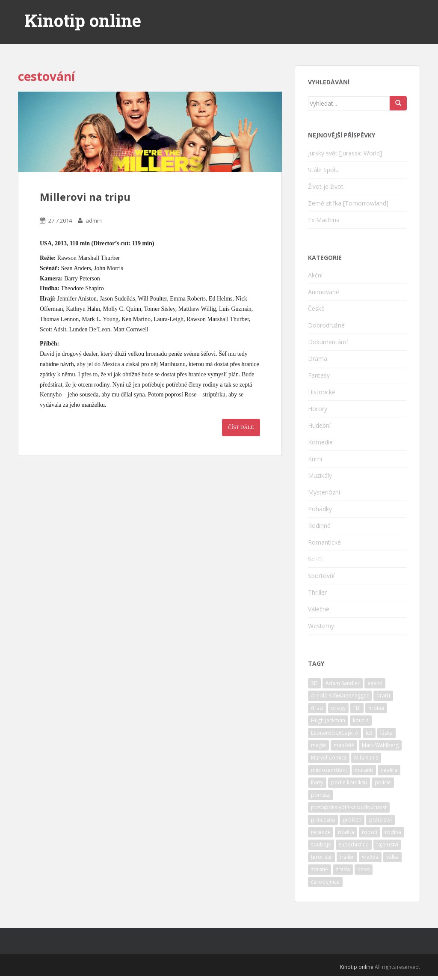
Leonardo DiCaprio (334, 733)
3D (314, 683)
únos (364, 869)
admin (94, 220)
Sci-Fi (315, 559)
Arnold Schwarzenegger (340, 696)
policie (383, 782)
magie (318, 745)
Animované (324, 292)
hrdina (376, 708)
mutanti (364, 770)
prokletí (352, 820)
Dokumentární (328, 342)
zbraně (320, 869)
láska (386, 733)
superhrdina (354, 844)
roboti (370, 832)
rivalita (346, 832)
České (316, 308)
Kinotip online (83, 21)
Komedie (320, 442)
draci (317, 708)
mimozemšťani (329, 770)
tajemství (387, 844)
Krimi (315, 459)
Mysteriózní (324, 492)
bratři (383, 696)
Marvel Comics (329, 758)
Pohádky (320, 509)
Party (317, 782)
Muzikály (320, 475)
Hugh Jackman (328, 720)
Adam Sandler (343, 683)
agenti (375, 683)
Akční (315, 275)
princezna (323, 820)
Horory (318, 409)
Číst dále (241, 427)
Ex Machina (324, 220)
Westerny (321, 626)
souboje (321, 844)
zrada (343, 869)
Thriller (317, 592)
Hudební (319, 425)
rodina (393, 832)
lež (369, 733)
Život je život (326, 186)
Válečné (319, 609)
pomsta (320, 795)
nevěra (389, 770)
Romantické (324, 542)
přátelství (380, 820)
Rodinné (319, 526)
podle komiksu (349, 782)
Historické (322, 392)
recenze (321, 832)
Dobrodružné (326, 325)
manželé (344, 745)
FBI (357, 708)
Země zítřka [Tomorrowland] (348, 203)
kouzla (361, 720)
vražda (370, 857)
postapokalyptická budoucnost (349, 807)
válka (392, 857)
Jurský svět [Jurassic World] (345, 153)
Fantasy (319, 375)
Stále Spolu (323, 170)
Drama (318, 359)
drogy (338, 708)
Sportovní (321, 576)
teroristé (321, 857)
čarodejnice (325, 882)
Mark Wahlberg (380, 745)
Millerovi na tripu (85, 197)
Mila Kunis (366, 758)
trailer (347, 857)
